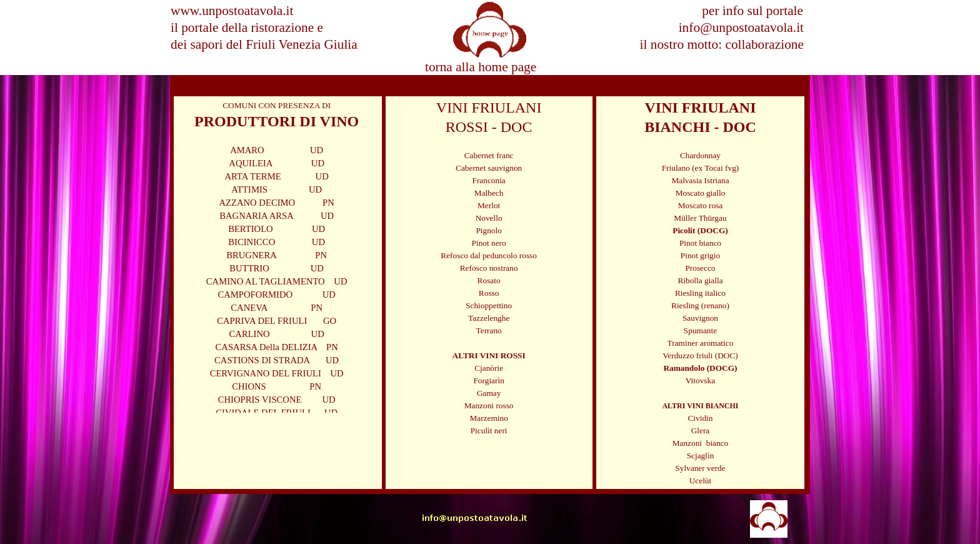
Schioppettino (489, 305)
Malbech (489, 193)
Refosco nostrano (489, 268)
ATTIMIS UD (277, 189)
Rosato (489, 280)
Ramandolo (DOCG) (700, 368)
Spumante (700, 330)
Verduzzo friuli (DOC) (700, 355)
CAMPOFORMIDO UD (277, 295)
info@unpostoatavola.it (741, 28)
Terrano (489, 330)
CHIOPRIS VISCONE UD (277, 400)
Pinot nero (489, 243)
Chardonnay (700, 155)
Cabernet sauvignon (489, 168)
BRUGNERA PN (277, 255)
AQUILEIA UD (277, 163)
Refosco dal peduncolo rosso (489, 255)
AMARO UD (277, 150)
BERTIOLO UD (277, 229)
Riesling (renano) (700, 305)
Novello (489, 218)
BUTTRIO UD (277, 268)
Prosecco (700, 268)
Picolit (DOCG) (700, 230)
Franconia (488, 180)
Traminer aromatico (701, 343)
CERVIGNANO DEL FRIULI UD (277, 373)
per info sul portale (752, 11)
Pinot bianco (700, 243)
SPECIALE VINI (377, 86)
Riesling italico (700, 293)
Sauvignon (700, 318)
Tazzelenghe (489, 318)
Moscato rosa (700, 205)
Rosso (489, 293)
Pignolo (488, 230)
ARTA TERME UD (277, 176)
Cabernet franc (489, 155)
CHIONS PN (277, 386)
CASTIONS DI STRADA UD (277, 360)
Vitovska (700, 380)
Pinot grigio (700, 255)
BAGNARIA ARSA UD (277, 216)
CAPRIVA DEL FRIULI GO (277, 321)
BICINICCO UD (277, 242)
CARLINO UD (277, 334)
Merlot (489, 205)
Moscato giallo (701, 193)
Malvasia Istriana (700, 180)
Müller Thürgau (700, 218)
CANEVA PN (277, 308)
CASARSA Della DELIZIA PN (277, 347)
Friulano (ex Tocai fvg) (701, 168)
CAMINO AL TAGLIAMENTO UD (277, 281)
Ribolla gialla (700, 280)
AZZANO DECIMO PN (276, 203)
